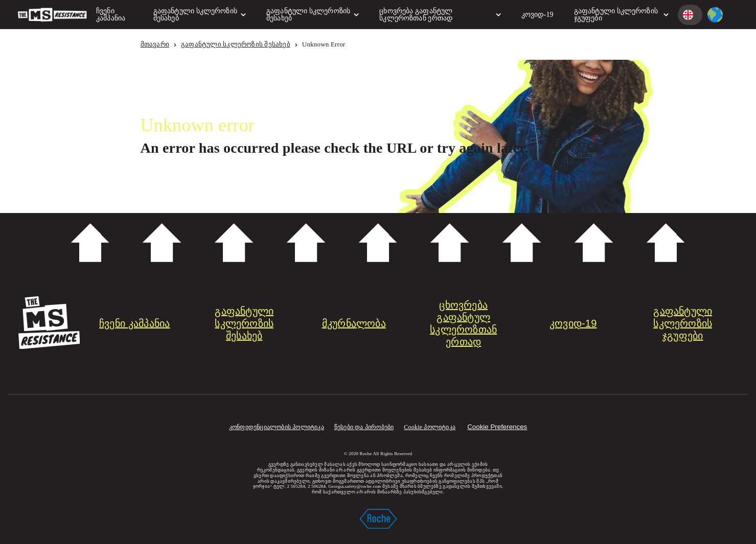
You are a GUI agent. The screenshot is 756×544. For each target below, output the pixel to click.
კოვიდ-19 (537, 15)
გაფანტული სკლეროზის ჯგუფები (621, 15)
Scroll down (378, 243)
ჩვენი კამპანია (111, 15)
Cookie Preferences (497, 427)
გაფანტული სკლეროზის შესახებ (200, 15)
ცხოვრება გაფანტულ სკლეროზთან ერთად (440, 15)
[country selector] (715, 15)
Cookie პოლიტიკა (430, 427)
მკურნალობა (354, 323)
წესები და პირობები (364, 427)
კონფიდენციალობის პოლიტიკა (277, 427)
